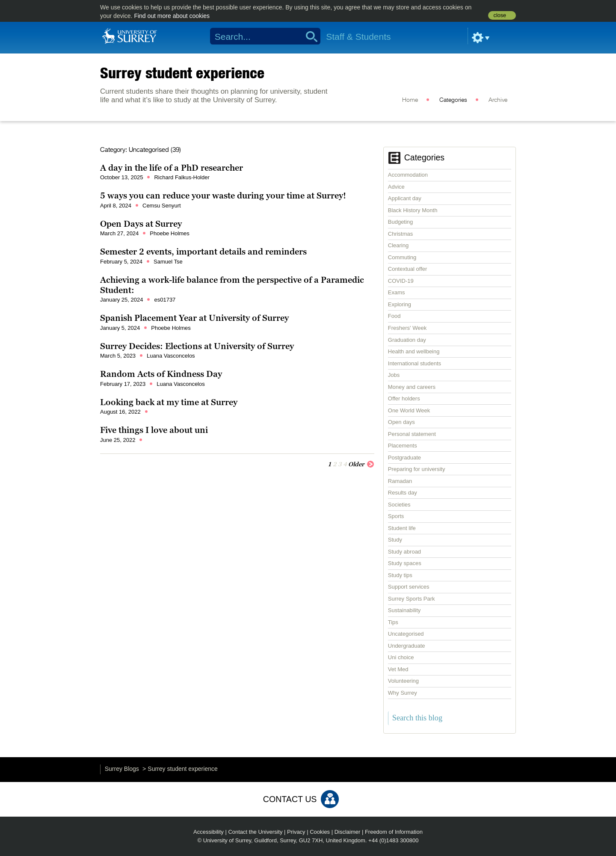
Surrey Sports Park (412, 599)
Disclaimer (348, 832)
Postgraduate (404, 458)
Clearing (398, 245)
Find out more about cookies (172, 16)
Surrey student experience (182, 73)
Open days (401, 422)
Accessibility (209, 832)
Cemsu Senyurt (162, 206)
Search (309, 36)
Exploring (400, 304)
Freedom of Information (394, 832)
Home (410, 100)
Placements (403, 446)
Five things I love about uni (154, 430)
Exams (397, 292)
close (500, 15)
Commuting (402, 257)
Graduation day (407, 340)
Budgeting (401, 222)
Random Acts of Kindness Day (161, 374)
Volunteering (403, 681)
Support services (409, 587)
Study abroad (404, 552)
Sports (396, 516)
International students (415, 363)
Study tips (400, 575)
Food (394, 316)
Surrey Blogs (122, 769)
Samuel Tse (168, 262)
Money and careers (412, 387)
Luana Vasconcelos (171, 356)
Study (395, 540)
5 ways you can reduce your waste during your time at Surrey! (223, 195)
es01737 (165, 300)
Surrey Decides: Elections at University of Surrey (197, 346)
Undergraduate (407, 646)
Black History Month (413, 210)
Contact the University (255, 832)
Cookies (320, 832)
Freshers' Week (407, 328)
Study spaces (405, 563)
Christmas (401, 234)
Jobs (394, 375)
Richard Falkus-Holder (182, 177)
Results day (403, 493)
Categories (453, 100)
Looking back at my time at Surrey (169, 402)
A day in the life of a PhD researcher (172, 168)
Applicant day (405, 198)
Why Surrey (403, 693)
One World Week (409, 410)
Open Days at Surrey (141, 224)
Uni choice (401, 657)
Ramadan (400, 481)
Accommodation (408, 175)
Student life (402, 528)
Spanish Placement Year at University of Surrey (194, 318)
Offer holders (404, 398)
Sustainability (404, 610)
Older (361, 464)
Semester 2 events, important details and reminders (203, 252)
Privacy (296, 832)
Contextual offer (408, 269)
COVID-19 (401, 281)
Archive (498, 100)
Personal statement (412, 434)
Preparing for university (417, 469)
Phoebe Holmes (170, 233)
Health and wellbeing (414, 351)
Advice (396, 187)
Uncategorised (406, 634)
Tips (393, 622)
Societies (399, 505)
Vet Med (398, 669)
